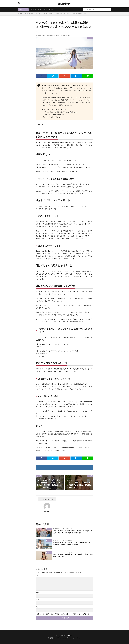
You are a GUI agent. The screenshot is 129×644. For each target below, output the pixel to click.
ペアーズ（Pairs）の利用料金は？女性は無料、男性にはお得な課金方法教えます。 (73, 556)
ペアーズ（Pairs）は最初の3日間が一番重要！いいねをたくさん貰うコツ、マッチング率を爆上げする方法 (73, 532)
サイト (38, 607)
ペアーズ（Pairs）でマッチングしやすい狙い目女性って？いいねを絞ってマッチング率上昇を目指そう (73, 544)
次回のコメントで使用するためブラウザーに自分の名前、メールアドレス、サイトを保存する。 (64, 614)
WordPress (78, 638)
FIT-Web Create (62, 638)
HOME (21, 14)
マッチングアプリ (49, 10)
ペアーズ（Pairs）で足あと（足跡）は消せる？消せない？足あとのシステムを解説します (64, 14)
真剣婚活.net (64, 4)
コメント (39, 575)
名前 (37, 593)
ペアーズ (32, 10)
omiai (41, 10)
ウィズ (37, 10)
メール (38, 600)
